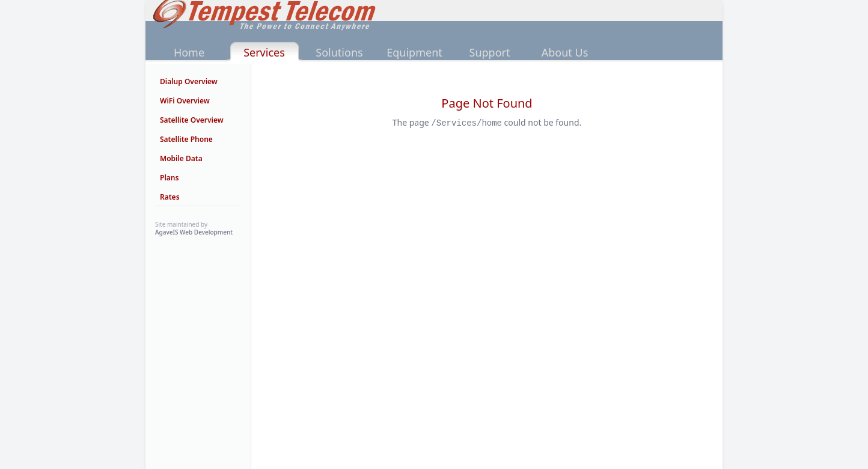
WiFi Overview (185, 101)
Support (490, 52)
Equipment (414, 52)
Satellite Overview (192, 120)
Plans (169, 178)
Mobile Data (181, 158)
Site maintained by (194, 228)
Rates (170, 197)
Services (264, 52)
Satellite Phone (186, 139)
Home (189, 52)
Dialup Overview (189, 81)
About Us (565, 52)
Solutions (339, 52)
